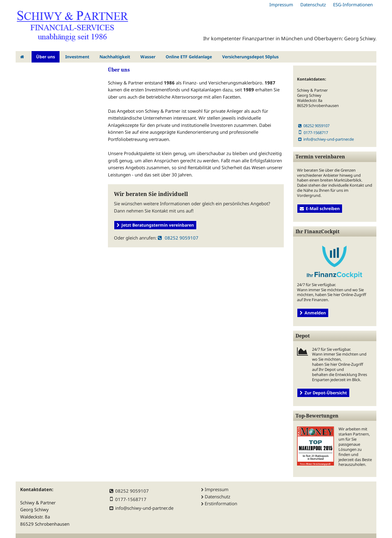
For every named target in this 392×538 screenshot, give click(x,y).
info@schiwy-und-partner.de (326, 139)
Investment (77, 57)
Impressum (281, 5)
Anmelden (313, 313)
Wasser (148, 57)
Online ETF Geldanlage (189, 57)
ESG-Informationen (353, 5)
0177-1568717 (313, 133)
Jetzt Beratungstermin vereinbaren (155, 225)
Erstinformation (221, 503)
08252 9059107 (178, 238)
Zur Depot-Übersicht (323, 393)
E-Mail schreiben (320, 208)
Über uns (46, 57)
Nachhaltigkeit (115, 57)
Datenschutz (313, 5)
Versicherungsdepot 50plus (250, 57)
